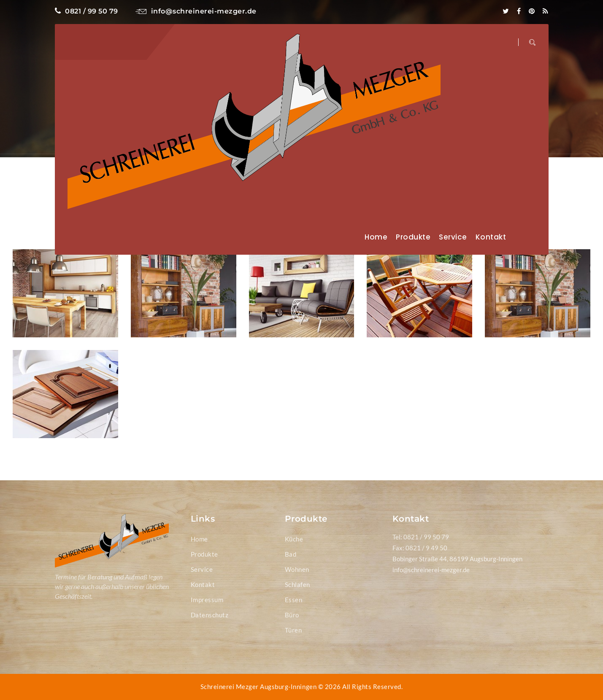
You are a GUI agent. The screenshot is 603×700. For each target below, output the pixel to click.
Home (376, 237)
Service (453, 237)
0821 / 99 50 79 (87, 11)
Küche (294, 539)
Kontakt (491, 237)
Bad (291, 554)
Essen (294, 600)
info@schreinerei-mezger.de (196, 11)
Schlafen (297, 584)
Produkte (413, 237)
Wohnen (297, 569)
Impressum (207, 600)
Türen (293, 630)
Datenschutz (210, 615)
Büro (292, 615)
